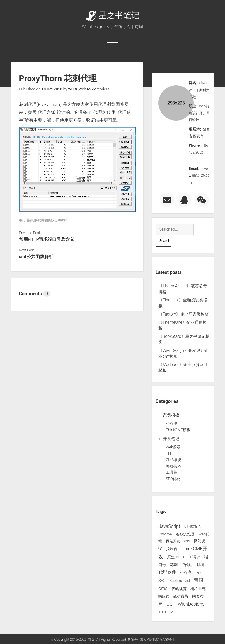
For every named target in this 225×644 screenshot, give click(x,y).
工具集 (172, 472)
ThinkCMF (167, 612)
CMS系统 (174, 460)
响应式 (164, 596)
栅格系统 (198, 589)
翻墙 (200, 565)
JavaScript (169, 526)
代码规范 (179, 589)
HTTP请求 (192, 557)
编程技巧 (173, 466)
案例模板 (171, 415)
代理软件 (167, 572)
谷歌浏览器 (185, 534)
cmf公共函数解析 (36, 257)
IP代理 (187, 565)
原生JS (173, 557)
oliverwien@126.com (199, 176)
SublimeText (180, 581)
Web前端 (173, 447)
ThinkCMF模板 (178, 430)
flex (198, 572)
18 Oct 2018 (52, 89)
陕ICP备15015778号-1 (157, 640)
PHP (169, 453)
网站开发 (173, 541)
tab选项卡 (192, 527)
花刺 (174, 565)
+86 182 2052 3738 (198, 152)
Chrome (165, 534)
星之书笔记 (112, 15)
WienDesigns (191, 604)
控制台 (172, 549)
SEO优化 (173, 479)
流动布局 (180, 596)
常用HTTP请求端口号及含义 (47, 239)
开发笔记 (171, 439)
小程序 (172, 423)
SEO (162, 581)
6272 (91, 89)
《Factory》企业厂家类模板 (184, 314)
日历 (170, 604)
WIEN (73, 89)
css (187, 541)
